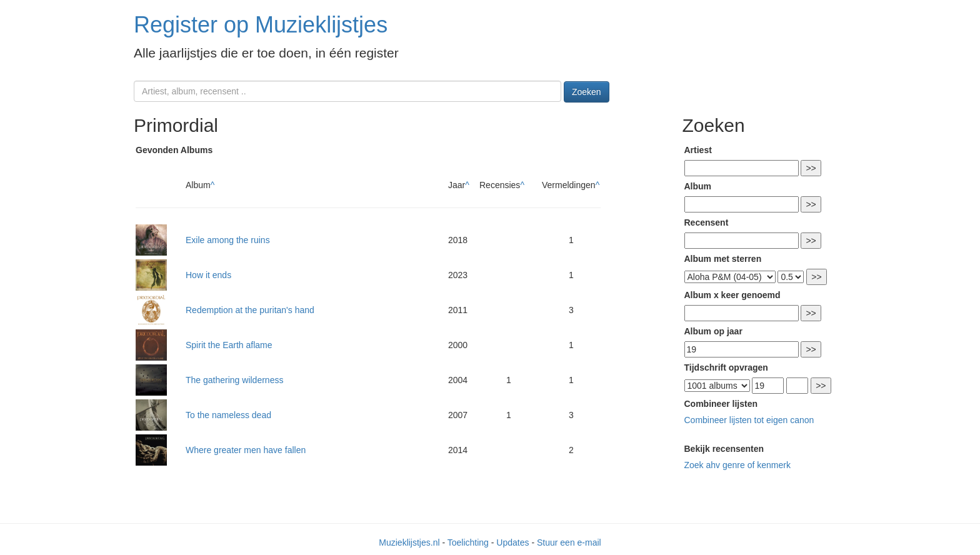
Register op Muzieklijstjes (261, 25)
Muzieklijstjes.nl (409, 542)
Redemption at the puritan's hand (250, 310)
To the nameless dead (228, 415)
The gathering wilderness (234, 380)
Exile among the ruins (228, 240)
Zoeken (587, 92)
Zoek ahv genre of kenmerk (737, 465)
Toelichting (468, 542)
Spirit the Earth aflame (229, 345)
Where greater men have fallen (246, 450)
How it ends (208, 275)
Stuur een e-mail (569, 542)
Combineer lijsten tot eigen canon (749, 420)
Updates (512, 542)
